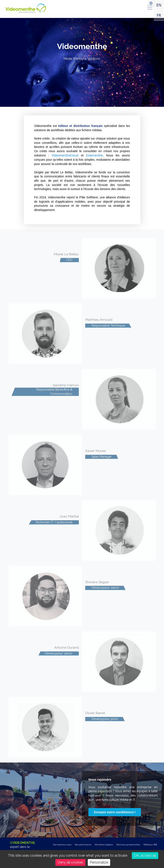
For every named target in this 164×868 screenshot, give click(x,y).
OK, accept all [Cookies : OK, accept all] (145, 855)
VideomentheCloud (65, 155)
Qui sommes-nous (62, 845)
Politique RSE (150, 845)
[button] (115, 812)
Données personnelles (128, 845)
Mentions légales (104, 845)
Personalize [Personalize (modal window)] (99, 862)
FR (159, 15)
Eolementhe (94, 155)
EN (159, 5)
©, (23, 849)
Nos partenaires (83, 845)
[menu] (150, 7)
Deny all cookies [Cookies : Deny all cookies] (70, 862)
